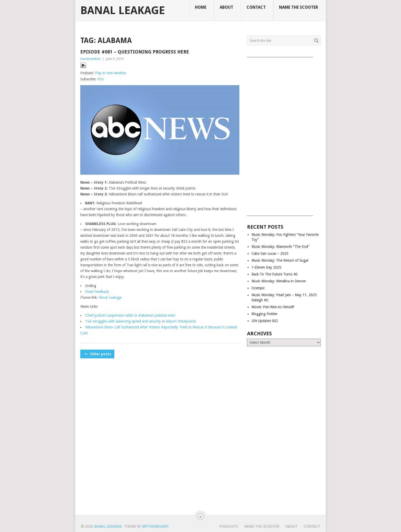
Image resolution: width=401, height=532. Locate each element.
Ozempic (258, 288)
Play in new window (110, 73)
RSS (101, 79)
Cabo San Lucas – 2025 (270, 253)
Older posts (97, 354)
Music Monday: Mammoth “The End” (280, 247)
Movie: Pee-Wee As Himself (273, 307)
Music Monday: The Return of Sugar (280, 260)
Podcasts (229, 526)
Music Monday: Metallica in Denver (279, 281)
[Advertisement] (284, 135)
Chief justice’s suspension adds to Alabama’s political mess (130, 315)
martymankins (91, 59)
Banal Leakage (123, 10)
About (226, 7)
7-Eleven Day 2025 (266, 267)
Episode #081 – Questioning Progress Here (135, 52)
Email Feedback (97, 292)
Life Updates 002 (265, 321)
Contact (256, 7)
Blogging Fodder (264, 314)
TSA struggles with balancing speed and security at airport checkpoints (141, 321)
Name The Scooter (299, 7)
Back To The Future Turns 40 (274, 274)
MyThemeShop (155, 526)
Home (201, 7)
